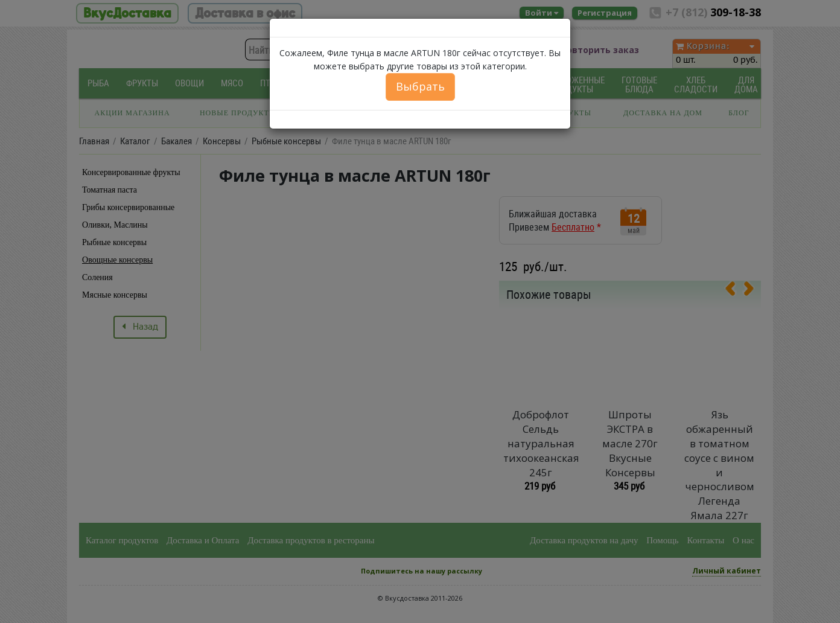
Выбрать (420, 86)
